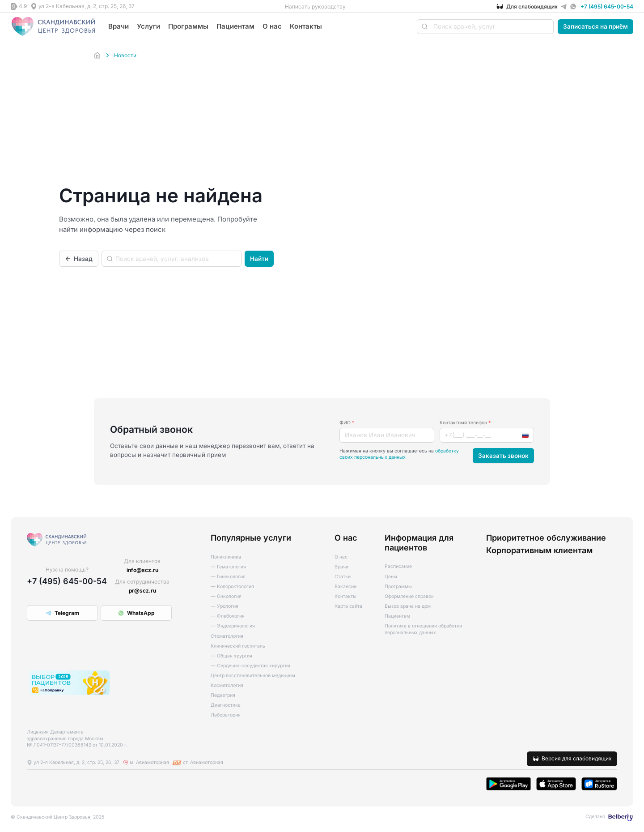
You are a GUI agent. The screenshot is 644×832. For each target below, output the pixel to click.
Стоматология (227, 636)
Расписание (398, 566)
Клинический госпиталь (238, 646)
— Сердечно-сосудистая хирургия (250, 666)
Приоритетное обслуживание (546, 538)
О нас (272, 26)
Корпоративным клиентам (539, 550)
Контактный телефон (465, 423)
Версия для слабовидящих (577, 758)
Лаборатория (226, 715)
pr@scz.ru (142, 591)
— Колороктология (232, 587)
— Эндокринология (233, 626)
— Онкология (226, 596)
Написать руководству (315, 6)
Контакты (306, 26)
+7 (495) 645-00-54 (607, 6)
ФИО (347, 423)
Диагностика (226, 705)
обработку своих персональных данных (399, 454)
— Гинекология (228, 577)
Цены (391, 577)
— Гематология (228, 567)
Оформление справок (409, 596)
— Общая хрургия (231, 656)
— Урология (225, 606)
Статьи (343, 577)
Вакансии (345, 587)
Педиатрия (223, 695)
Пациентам (235, 26)
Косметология (227, 685)
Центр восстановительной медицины (253, 676)
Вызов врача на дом (408, 606)
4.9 (23, 6)
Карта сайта (348, 606)
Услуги (148, 26)
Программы (188, 26)
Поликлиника (226, 557)
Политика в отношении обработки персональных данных (423, 629)
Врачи (119, 26)
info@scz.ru (142, 570)
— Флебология (228, 616)
